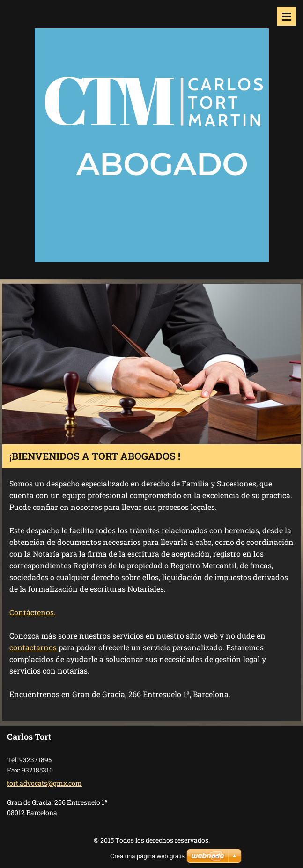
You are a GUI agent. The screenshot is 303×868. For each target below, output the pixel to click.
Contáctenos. (33, 612)
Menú (287, 16)
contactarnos (33, 647)
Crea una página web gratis (147, 856)
